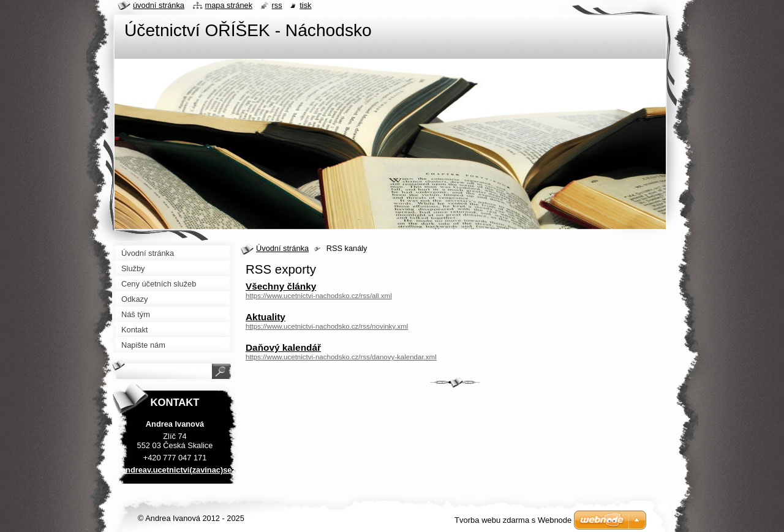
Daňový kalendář (283, 347)
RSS (277, 5)
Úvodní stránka (282, 248)
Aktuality (266, 317)
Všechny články (281, 286)
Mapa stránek (229, 5)
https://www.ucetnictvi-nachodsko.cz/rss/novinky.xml (327, 326)
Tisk (305, 5)
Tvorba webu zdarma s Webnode (513, 520)
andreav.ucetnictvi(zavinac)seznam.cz (192, 470)
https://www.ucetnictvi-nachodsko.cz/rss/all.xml (319, 296)
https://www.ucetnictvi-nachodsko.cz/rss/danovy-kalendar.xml (341, 357)
